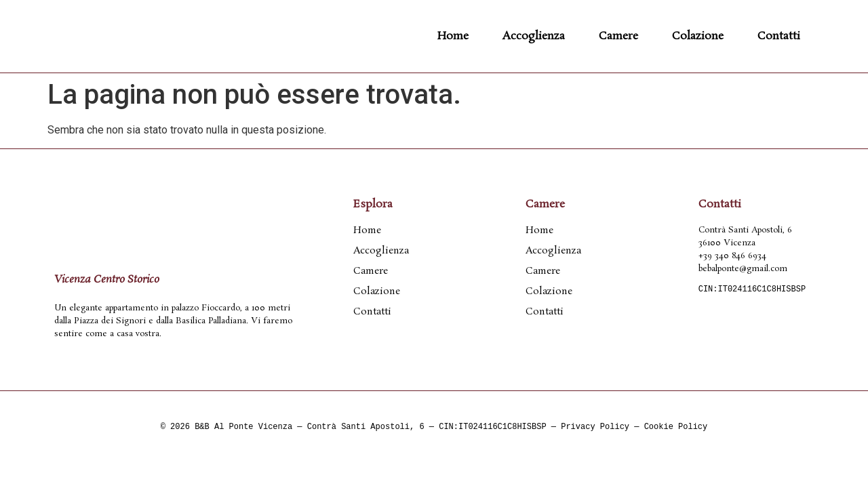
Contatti (779, 36)
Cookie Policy (676, 427)
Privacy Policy (595, 427)
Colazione (698, 36)
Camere (618, 36)
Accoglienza (534, 36)
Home (453, 36)
